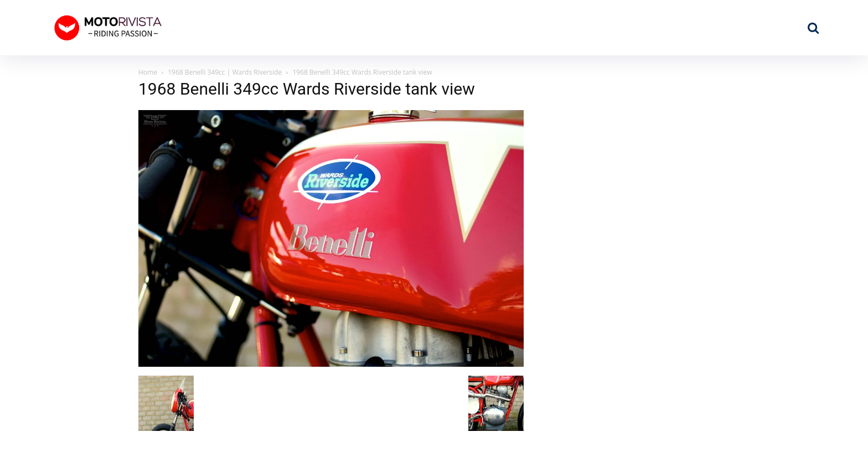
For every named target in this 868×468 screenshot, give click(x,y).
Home (148, 72)
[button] (813, 28)
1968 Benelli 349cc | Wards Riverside (225, 72)
